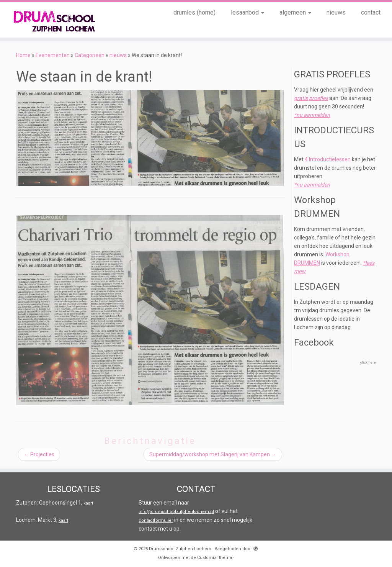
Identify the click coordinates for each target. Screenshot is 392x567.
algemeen (295, 12)
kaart (88, 503)
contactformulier (156, 520)
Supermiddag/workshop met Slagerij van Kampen (213, 454)
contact (371, 12)
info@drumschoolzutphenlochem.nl (176, 512)
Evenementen (53, 55)
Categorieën (90, 55)
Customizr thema (215, 558)
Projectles (39, 454)
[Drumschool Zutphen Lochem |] (46, 20)
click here (368, 362)
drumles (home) (194, 12)
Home (23, 55)
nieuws (336, 12)
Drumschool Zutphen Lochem (180, 549)
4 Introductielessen (328, 159)
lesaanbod (247, 12)
